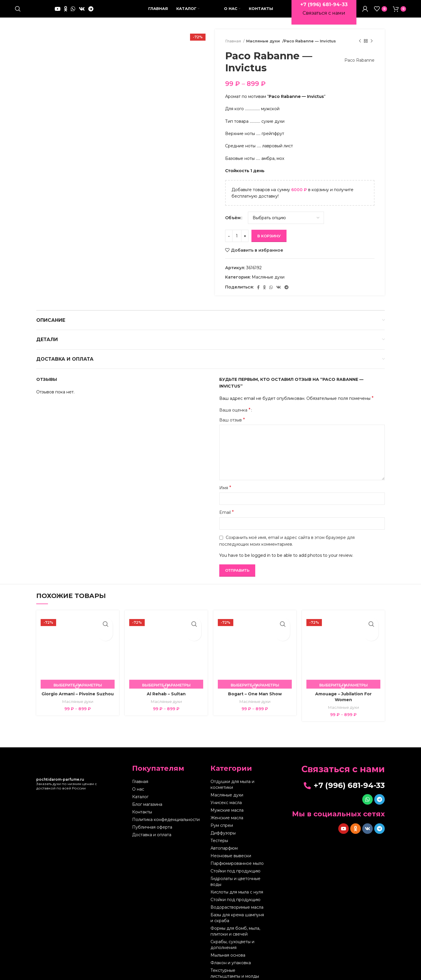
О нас (138, 789)
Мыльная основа (228, 955)
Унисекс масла (226, 803)
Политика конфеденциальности (166, 820)
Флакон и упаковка (231, 963)
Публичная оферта (152, 827)
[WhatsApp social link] (73, 9)
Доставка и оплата (152, 835)
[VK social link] (82, 9)
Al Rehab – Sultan (166, 694)
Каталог (140, 797)
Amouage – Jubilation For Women (343, 697)
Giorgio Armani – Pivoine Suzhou (78, 694)
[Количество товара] (237, 236)
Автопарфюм (224, 848)
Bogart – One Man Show (255, 694)
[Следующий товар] (372, 41)
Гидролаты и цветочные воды (235, 882)
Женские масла (227, 818)
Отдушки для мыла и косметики (232, 784)
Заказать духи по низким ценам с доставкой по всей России (67, 784)
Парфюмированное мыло (237, 863)
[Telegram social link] (91, 9)
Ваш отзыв (232, 420)
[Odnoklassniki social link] (66, 9)
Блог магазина (147, 804)
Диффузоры (223, 833)
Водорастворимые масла (237, 907)
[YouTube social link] (58, 9)
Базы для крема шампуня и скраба (237, 918)
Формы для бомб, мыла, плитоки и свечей (235, 931)
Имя (225, 488)
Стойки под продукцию (235, 871)
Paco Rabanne (357, 60)
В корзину (269, 236)
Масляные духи (262, 41)
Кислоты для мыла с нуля (237, 892)
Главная (233, 41)
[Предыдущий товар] (360, 41)
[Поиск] (18, 9)
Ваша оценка (235, 410)
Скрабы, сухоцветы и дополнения (232, 945)
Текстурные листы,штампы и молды (235, 973)
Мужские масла (227, 810)
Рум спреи (222, 825)
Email (227, 512)
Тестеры (219, 841)
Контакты (142, 812)
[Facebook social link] (258, 287)
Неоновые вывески (231, 856)
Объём (233, 218)
